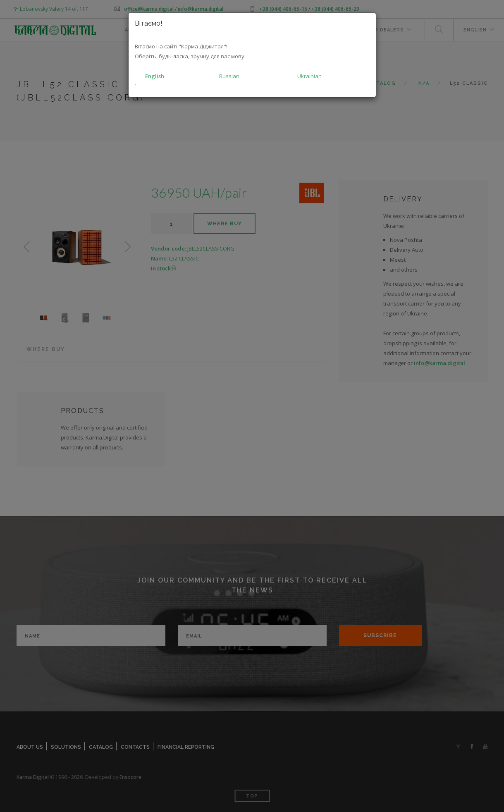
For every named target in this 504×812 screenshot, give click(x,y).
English (155, 76)
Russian (229, 76)
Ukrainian (309, 76)
